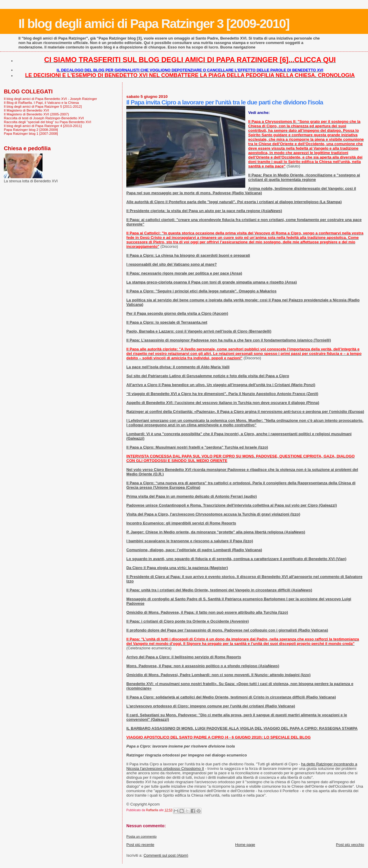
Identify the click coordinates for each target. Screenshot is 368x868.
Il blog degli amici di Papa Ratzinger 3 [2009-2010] (154, 23)
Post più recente (140, 845)
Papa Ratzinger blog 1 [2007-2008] (31, 133)
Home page (245, 845)
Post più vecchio (350, 845)
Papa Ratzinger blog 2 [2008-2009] (31, 130)
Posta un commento (141, 836)
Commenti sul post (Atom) (166, 855)
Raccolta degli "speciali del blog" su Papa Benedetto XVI (48, 122)
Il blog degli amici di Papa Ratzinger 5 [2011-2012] (43, 106)
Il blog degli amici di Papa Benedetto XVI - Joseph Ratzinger (50, 99)
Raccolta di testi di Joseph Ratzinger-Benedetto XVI (44, 118)
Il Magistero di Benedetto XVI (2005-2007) (36, 114)
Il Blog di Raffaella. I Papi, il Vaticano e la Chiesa (41, 102)
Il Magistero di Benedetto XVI (26, 110)
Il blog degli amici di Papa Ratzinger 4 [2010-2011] (43, 126)
